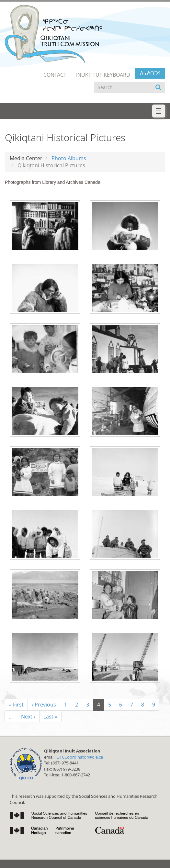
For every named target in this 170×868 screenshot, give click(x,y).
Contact (55, 75)
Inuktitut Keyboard (103, 75)
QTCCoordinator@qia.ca (80, 757)
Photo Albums (69, 158)
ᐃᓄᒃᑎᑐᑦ (150, 73)
